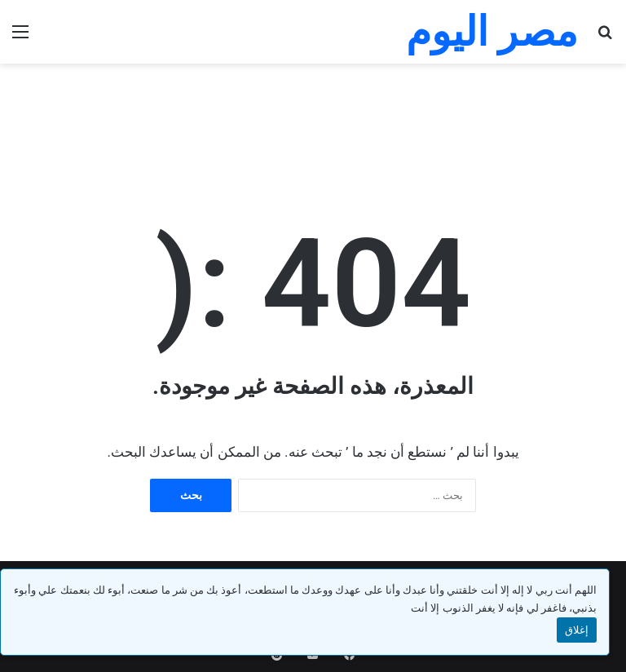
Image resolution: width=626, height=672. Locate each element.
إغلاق (577, 630)
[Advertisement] (313, 117)
